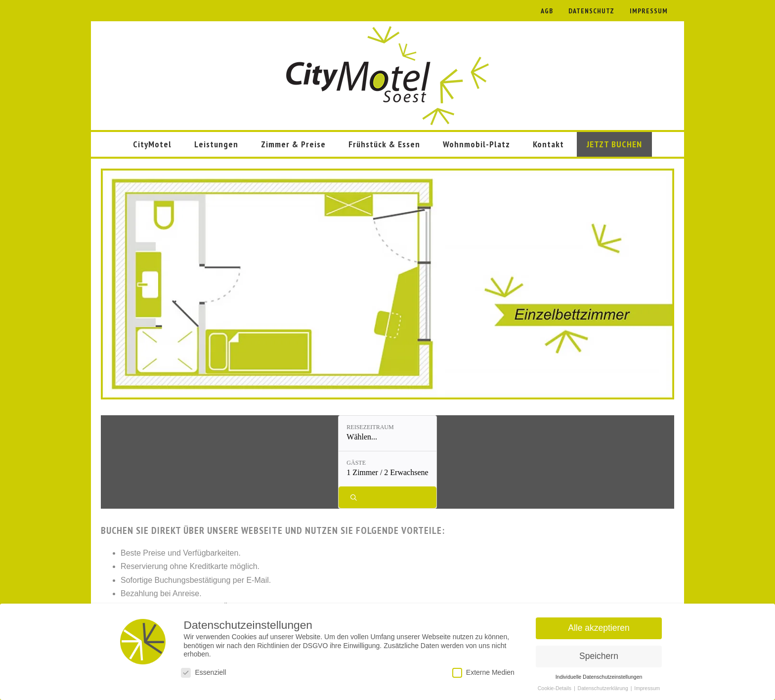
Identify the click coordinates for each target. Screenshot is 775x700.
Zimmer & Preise (293, 144)
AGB (547, 11)
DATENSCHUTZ (591, 11)
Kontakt (548, 144)
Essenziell (203, 673)
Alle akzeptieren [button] (599, 628)
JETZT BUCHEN (614, 144)
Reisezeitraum (309, 427)
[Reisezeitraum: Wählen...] (317, 433)
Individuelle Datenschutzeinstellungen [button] (599, 677)
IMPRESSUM (649, 11)
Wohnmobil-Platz (476, 144)
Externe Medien (483, 673)
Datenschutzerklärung (604, 688)
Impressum (647, 688)
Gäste (375, 427)
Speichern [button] (599, 656)
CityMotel (152, 144)
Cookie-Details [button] (555, 688)
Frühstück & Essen (384, 144)
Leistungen (216, 144)
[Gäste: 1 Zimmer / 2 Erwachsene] (406, 433)
